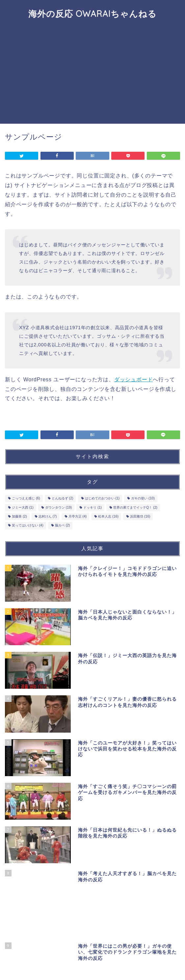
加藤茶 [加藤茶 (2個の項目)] (19, 516)
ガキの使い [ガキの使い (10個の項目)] (143, 499)
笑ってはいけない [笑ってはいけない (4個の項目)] (28, 526)
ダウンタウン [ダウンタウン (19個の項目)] (58, 507)
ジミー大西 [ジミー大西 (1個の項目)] (23, 507)
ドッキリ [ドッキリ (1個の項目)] (92, 507)
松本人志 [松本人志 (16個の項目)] (108, 516)
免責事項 (116, 964)
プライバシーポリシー (80, 964)
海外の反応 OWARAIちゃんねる (92, 14)
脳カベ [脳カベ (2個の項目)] (63, 526)
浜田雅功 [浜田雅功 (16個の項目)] (140, 516)
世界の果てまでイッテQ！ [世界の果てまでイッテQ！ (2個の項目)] (135, 507)
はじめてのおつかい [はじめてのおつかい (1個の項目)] (102, 499)
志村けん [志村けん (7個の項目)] (48, 516)
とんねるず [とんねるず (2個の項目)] (63, 499)
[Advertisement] (92, 74)
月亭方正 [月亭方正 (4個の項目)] (78, 516)
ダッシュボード (134, 379)
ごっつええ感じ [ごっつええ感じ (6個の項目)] (26, 499)
